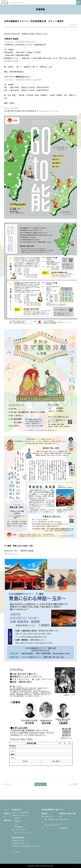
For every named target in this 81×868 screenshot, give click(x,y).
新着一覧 (7, 820)
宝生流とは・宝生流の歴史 (20, 813)
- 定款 (15, 824)
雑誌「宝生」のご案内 (19, 830)
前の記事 (73, 784)
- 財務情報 (16, 821)
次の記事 (8, 784)
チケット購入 (16, 852)
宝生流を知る (17, 810)
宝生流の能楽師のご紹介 (50, 810)
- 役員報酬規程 (17, 827)
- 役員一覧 (16, 818)
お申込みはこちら (11, 554)
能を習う (45, 813)
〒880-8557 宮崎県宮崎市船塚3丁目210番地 (23, 80)
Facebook (63, 828)
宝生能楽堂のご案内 (18, 840)
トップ (6, 810)
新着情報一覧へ (41, 784)
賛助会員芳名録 (64, 819)
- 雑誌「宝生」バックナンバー (22, 833)
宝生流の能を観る (18, 838)
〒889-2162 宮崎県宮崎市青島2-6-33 (20, 42)
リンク (62, 810)
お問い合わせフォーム (49, 111)
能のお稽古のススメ (48, 816)
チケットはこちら (11, 108)
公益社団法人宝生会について (21, 815)
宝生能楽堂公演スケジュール (21, 843)
